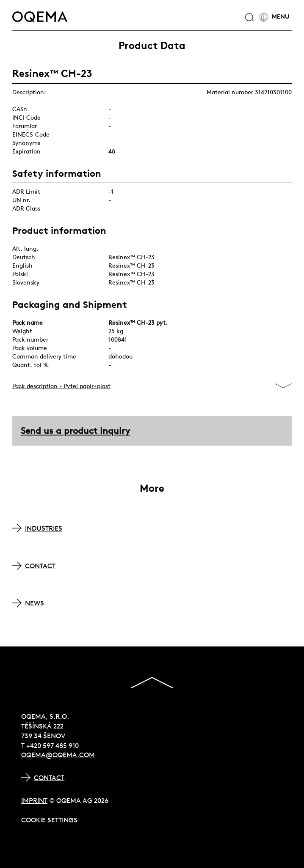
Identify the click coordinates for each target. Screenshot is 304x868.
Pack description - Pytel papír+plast (61, 386)
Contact (49, 778)
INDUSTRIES (44, 528)
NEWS (35, 603)
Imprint (34, 800)
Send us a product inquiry (75, 431)
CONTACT (40, 566)
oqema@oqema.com (58, 755)
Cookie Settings (49, 820)
